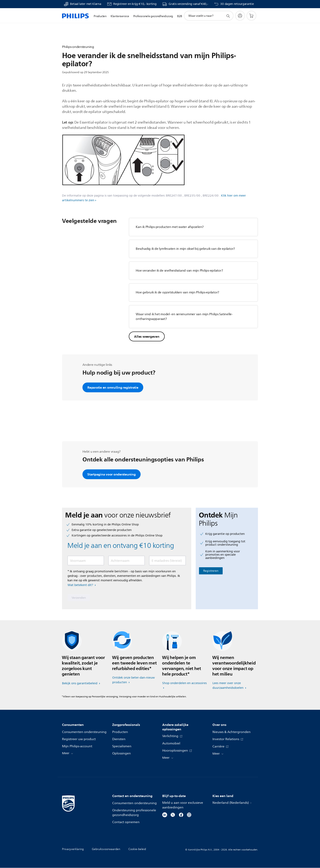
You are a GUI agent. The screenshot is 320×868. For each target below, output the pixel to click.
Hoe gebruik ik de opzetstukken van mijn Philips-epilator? (177, 292)
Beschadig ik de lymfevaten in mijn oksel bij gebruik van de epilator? (185, 249)
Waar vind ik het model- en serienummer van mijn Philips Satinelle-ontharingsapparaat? (184, 317)
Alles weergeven (147, 336)
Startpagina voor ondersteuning (112, 474)
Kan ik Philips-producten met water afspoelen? (170, 227)
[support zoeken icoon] (228, 16)
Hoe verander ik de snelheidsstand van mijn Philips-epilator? (179, 271)
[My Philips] (240, 16)
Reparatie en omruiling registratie (113, 387)
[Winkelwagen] (251, 16)
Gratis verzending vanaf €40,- (188, 4)
